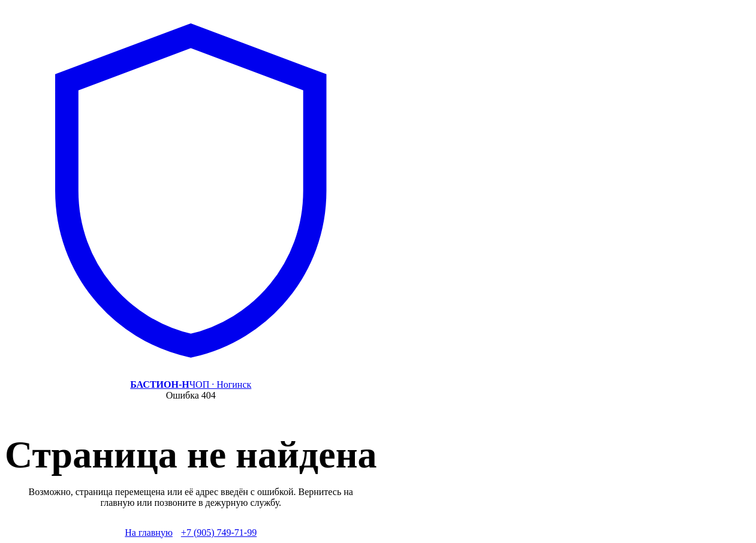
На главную (149, 533)
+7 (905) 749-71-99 (219, 533)
